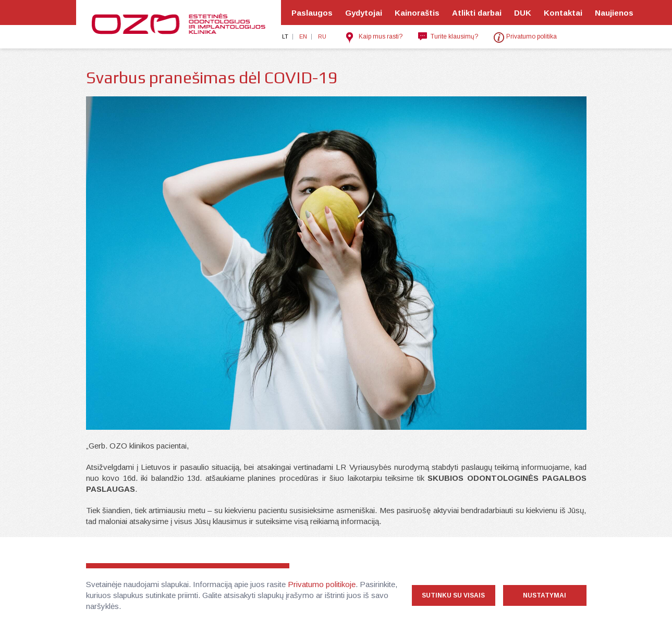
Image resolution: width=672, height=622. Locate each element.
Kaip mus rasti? (381, 36)
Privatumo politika (532, 36)
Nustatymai (545, 595)
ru (322, 37)
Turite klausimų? (454, 36)
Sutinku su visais (453, 595)
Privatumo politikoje (322, 584)
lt (285, 37)
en (303, 37)
